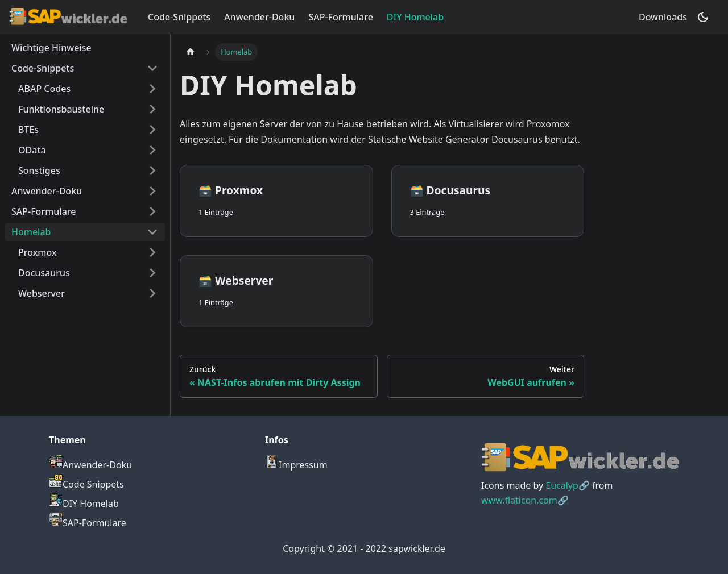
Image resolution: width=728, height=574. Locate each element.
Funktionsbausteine (61, 109)
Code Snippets (86, 484)
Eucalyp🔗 (568, 485)
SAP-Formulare (340, 17)
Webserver (42, 293)
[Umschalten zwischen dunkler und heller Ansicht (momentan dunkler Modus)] (703, 17)
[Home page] (191, 52)
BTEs (28, 130)
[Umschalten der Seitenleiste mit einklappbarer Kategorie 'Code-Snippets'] (152, 68)
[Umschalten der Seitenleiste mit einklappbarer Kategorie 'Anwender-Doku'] (152, 191)
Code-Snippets (179, 17)
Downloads (663, 17)
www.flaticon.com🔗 (525, 500)
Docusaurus (44, 273)
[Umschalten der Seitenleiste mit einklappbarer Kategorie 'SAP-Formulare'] (152, 211)
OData (32, 150)
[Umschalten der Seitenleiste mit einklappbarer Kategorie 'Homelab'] (152, 232)
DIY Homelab (415, 17)
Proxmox (38, 252)
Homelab (31, 232)
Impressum (296, 465)
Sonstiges (39, 170)
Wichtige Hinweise (51, 48)
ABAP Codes (44, 89)
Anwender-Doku (259, 17)
